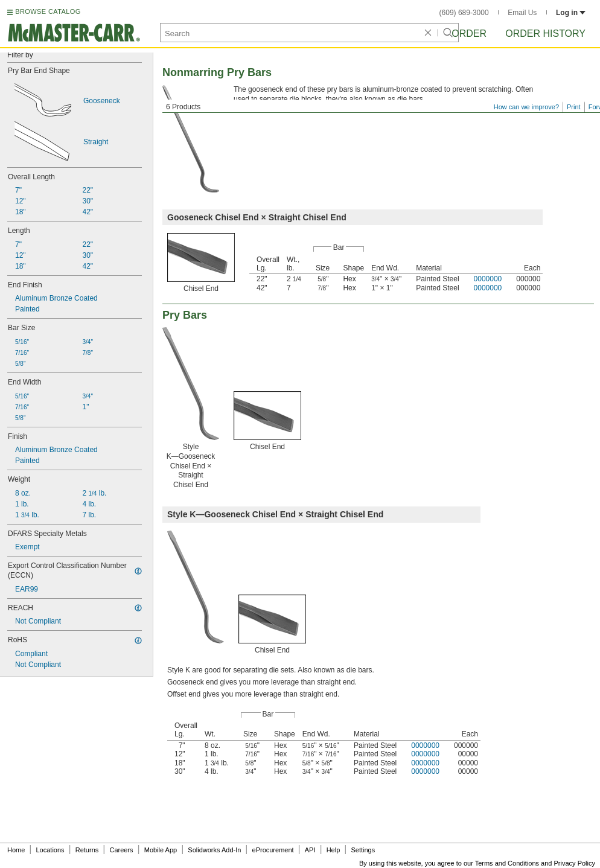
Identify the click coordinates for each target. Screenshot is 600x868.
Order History (545, 34)
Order (469, 34)
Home (16, 850)
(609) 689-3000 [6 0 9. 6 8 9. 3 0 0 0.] (464, 13)
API (310, 850)
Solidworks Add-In (214, 850)
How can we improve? (526, 107)
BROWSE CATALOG (48, 11)
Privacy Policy (575, 863)
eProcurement (273, 850)
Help (334, 850)
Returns (87, 850)
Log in (571, 13)
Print (574, 107)
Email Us (522, 13)
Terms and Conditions (507, 863)
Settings (363, 850)
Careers (121, 850)
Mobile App (161, 850)
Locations (50, 850)
